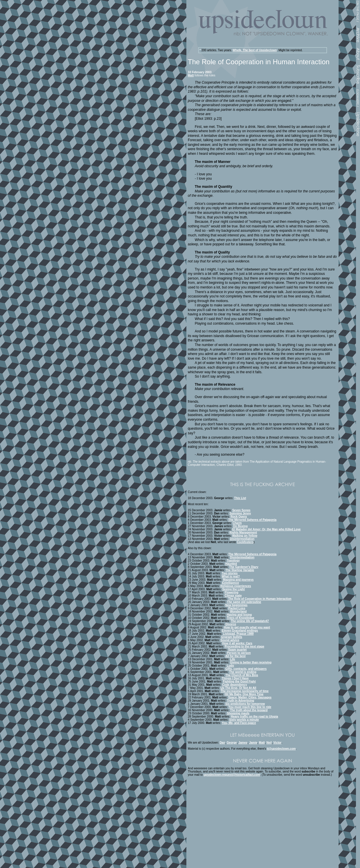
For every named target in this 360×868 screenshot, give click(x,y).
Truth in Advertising (240, 701)
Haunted (231, 564)
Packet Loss (237, 608)
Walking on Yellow (245, 536)
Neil (269, 743)
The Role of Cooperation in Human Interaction (260, 599)
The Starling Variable (240, 570)
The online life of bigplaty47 (250, 621)
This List (240, 498)
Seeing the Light (234, 589)
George (232, 743)
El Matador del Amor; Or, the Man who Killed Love (266, 529)
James (243, 743)
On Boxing (240, 526)
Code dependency (234, 685)
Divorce (231, 624)
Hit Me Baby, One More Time (244, 694)
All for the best (236, 656)
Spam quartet (238, 650)
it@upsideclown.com (281, 749)
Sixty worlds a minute (244, 720)
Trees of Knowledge (240, 618)
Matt (191, 75)
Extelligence (230, 583)
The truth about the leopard (249, 710)
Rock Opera (239, 517)
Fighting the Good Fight (239, 682)
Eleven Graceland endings (240, 631)
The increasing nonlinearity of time (245, 691)
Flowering (231, 592)
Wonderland (238, 612)
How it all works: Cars (237, 643)
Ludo (230, 666)
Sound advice (230, 640)
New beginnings (237, 605)
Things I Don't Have (235, 678)
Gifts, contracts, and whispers (246, 669)
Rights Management (243, 533)
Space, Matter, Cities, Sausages (250, 697)
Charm (237, 523)
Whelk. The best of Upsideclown (255, 50)
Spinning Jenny (240, 513)
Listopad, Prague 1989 (238, 634)
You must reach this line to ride (250, 707)
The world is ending (243, 672)
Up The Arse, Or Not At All (238, 688)
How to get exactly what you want (247, 627)
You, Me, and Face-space (239, 723)
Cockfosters (245, 542)
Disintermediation (242, 539)
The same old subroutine (244, 602)
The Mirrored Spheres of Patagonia (252, 520)
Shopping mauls (238, 713)
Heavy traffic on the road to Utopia (254, 717)
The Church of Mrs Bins (242, 675)
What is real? (231, 576)
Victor (278, 743)
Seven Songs (241, 510)
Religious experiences (236, 586)
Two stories (230, 573)
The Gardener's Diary (244, 567)
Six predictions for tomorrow (245, 704)
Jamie (253, 743)
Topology (233, 561)
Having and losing (239, 615)
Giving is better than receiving (251, 662)
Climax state (233, 596)
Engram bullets (232, 637)
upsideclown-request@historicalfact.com (232, 775)
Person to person (239, 653)
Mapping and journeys (238, 580)
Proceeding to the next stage (244, 647)
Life (233, 659)
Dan (222, 743)
